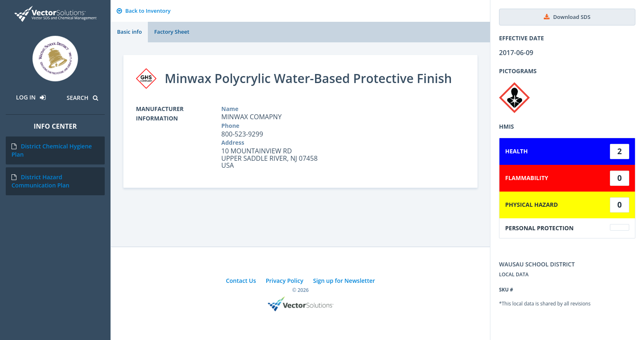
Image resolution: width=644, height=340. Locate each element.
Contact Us (241, 281)
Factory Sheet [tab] (171, 32)
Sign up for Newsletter (344, 281)
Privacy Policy (285, 281)
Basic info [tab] (129, 32)
